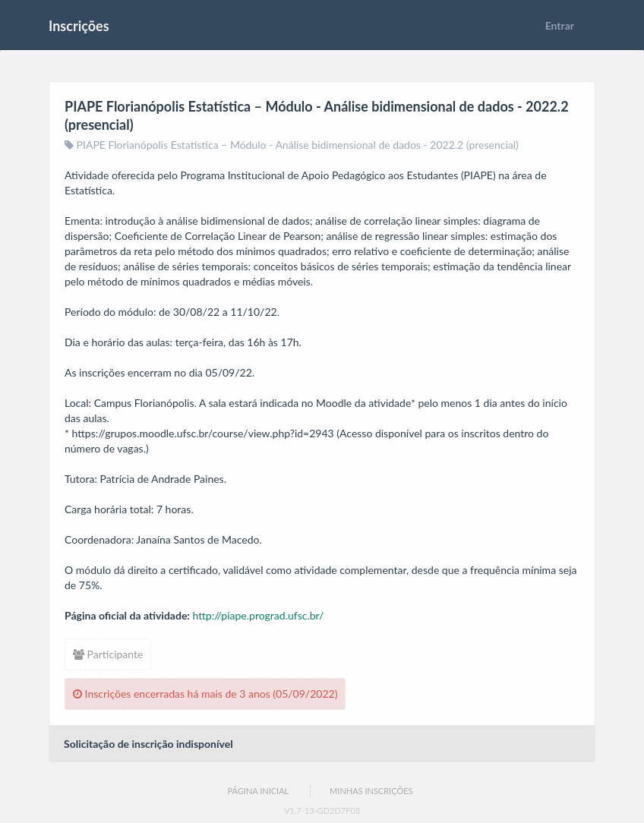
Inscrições (79, 26)
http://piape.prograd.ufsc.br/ (259, 615)
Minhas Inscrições (371, 791)
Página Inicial (258, 791)
